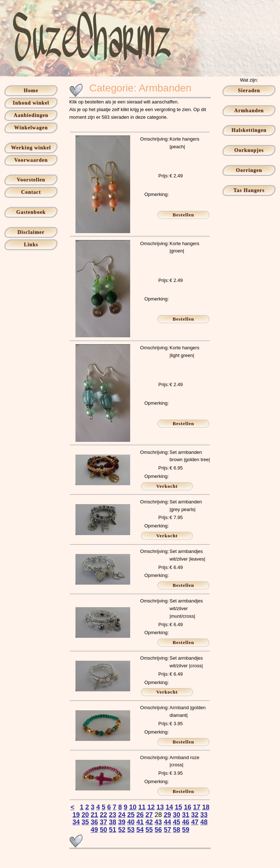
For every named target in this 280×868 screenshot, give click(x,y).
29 (167, 815)
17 (197, 807)
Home (31, 91)
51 (113, 830)
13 (160, 807)
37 (104, 822)
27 (149, 815)
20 (85, 815)
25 (131, 815)
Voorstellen (31, 180)
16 (187, 807)
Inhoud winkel (31, 103)
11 (142, 807)
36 (94, 822)
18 (206, 807)
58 (176, 830)
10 (133, 807)
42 (149, 822)
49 (94, 830)
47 (195, 822)
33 (204, 815)
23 (113, 815)
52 (122, 830)
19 (76, 815)
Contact (31, 192)
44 (167, 822)
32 (195, 815)
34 (76, 822)
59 (186, 830)
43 (158, 822)
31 (186, 815)
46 (186, 822)
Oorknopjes (249, 150)
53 (131, 830)
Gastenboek (31, 212)
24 (122, 815)
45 (176, 822)
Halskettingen (249, 130)
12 (151, 807)
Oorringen (249, 170)
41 (140, 822)
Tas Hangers (249, 190)
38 (113, 822)
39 (122, 822)
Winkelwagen (31, 128)
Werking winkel (31, 148)
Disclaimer (31, 232)
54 (140, 830)
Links (31, 245)
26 (140, 815)
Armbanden (249, 111)
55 (149, 830)
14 (169, 807)
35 (85, 822)
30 (176, 815)
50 (104, 830)
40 (131, 822)
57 (167, 830)
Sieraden (249, 91)
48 (204, 822)
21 (94, 815)
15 (178, 807)
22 (104, 815)
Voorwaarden (31, 160)
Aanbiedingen (31, 115)
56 (158, 830)
